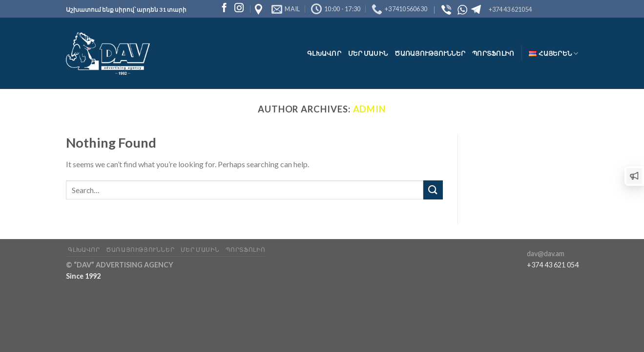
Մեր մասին (368, 53)
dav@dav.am (546, 253)
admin (370, 109)
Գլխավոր (324, 53)
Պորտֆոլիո (493, 53)
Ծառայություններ (430, 53)
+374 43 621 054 (553, 265)
